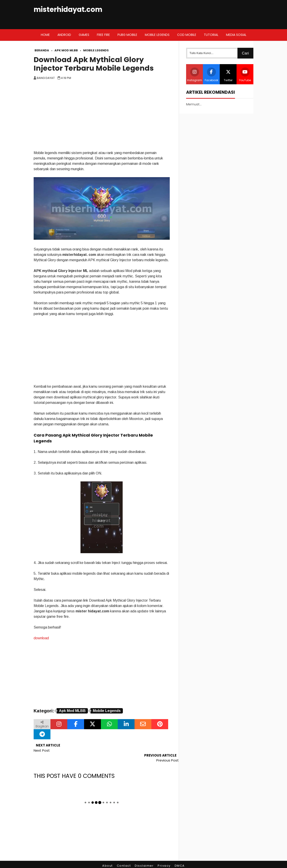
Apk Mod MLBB (72, 711)
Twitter (228, 75)
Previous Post (167, 750)
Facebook (211, 75)
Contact (124, 856)
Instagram (195, 75)
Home (45, 35)
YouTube (245, 75)
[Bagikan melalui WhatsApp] (109, 724)
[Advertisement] (102, 117)
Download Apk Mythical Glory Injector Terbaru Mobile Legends (94, 64)
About (108, 856)
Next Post (42, 750)
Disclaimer (144, 856)
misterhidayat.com (68, 10)
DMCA (180, 856)
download (41, 638)
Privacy (164, 856)
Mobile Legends (107, 711)
